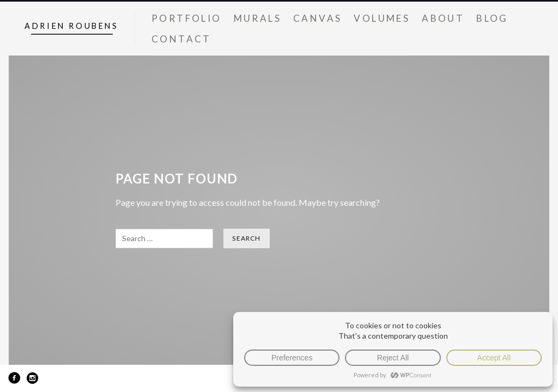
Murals (257, 18)
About (443, 18)
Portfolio (187, 18)
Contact (181, 39)
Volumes (382, 18)
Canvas (317, 18)
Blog (492, 18)
